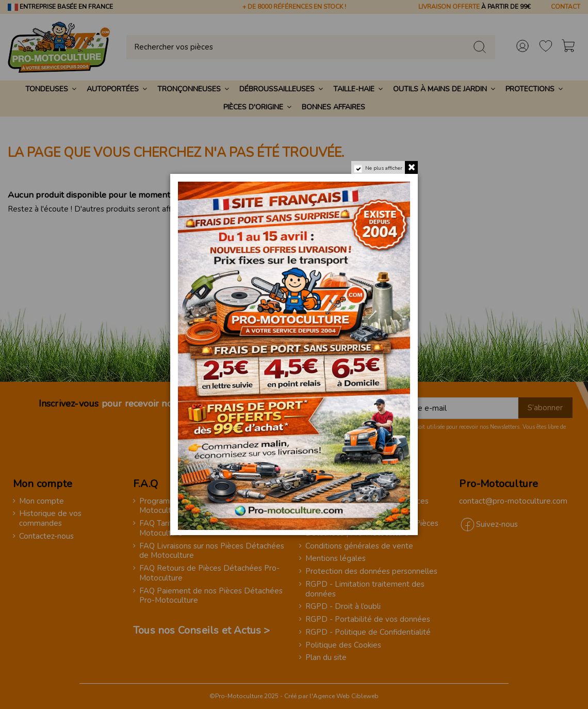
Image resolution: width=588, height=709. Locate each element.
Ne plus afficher (384, 168)
